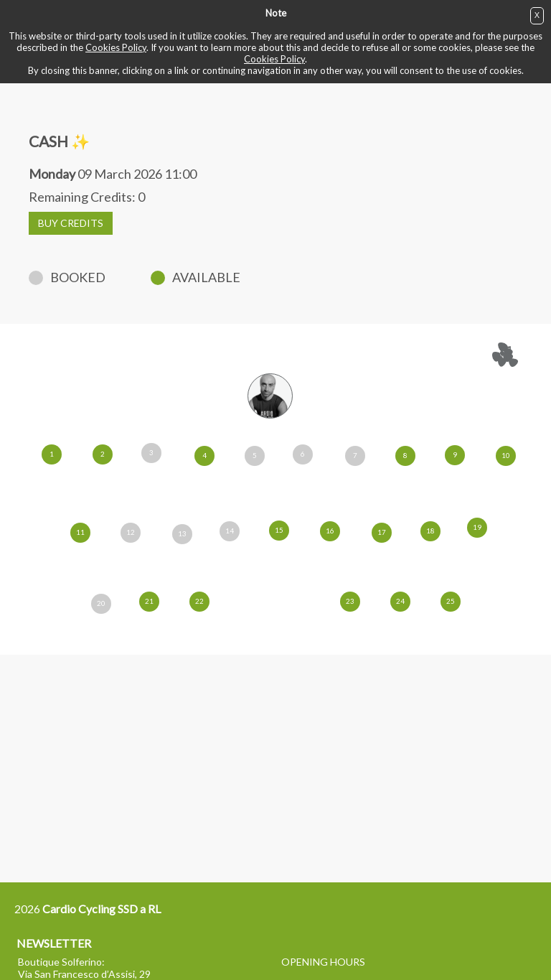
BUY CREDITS (71, 223)
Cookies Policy (116, 47)
